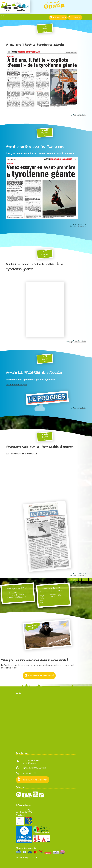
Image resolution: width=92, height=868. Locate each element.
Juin (42, 602)
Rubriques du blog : (17, 588)
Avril (41, 597)
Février (42, 595)
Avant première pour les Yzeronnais (35, 147)
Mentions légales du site (27, 858)
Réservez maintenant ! (39, 676)
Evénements (82, 116)
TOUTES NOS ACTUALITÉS (20, 597)
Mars (42, 601)
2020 (50, 591)
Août (60, 596)
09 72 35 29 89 (30, 773)
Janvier (42, 599)
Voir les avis (24, 812)
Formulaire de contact (33, 779)
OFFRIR (75, 17)
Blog (75, 116)
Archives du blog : (52, 588)
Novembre (52, 594)
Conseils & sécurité (80, 342)
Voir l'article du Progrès (17, 385)
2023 (60, 590)
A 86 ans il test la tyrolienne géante (35, 45)
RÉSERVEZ (58, 17)
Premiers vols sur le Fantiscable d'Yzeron (40, 447)
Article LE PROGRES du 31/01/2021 (34, 373)
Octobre (52, 596)
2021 (42, 592)
